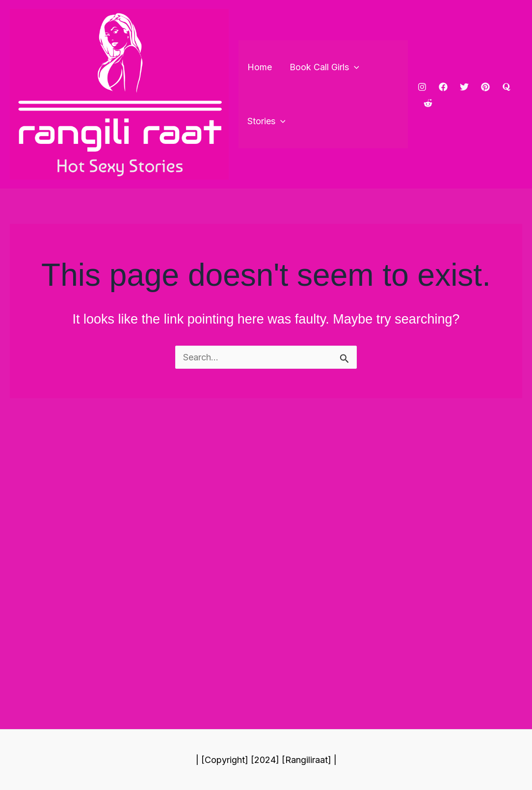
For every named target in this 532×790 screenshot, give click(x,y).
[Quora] (506, 87)
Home (260, 67)
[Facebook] (443, 87)
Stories (266, 121)
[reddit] (428, 103)
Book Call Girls (324, 67)
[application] (354, 67)
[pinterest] (485, 87)
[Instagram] (422, 87)
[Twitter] (464, 87)
